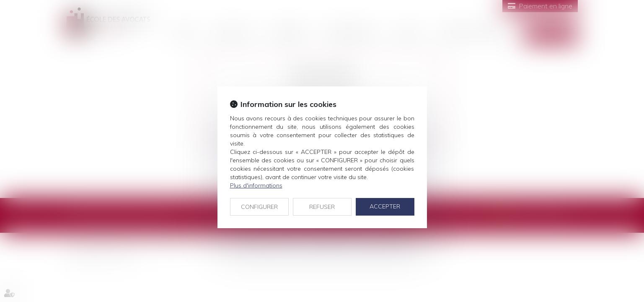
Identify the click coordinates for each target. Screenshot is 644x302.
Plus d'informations (256, 185)
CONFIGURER (259, 207)
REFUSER (322, 207)
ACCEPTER (385, 206)
